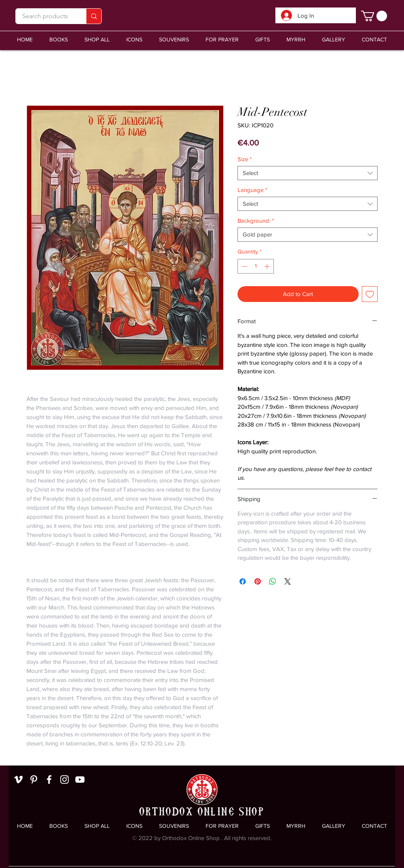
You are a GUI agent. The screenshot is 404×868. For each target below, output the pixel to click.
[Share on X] (288, 581)
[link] (374, 16)
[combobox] (308, 173)
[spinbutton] (256, 266)
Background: (256, 221)
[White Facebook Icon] (49, 780)
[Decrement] (244, 266)
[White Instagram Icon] (65, 780)
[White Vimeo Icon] (18, 780)
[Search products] (45, 16)
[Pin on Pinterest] (258, 581)
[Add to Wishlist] (370, 294)
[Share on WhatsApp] (273, 581)
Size (245, 159)
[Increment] (268, 266)
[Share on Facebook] (243, 581)
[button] (174, 40)
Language (252, 190)
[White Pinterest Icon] (34, 780)
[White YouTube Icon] (80, 780)
